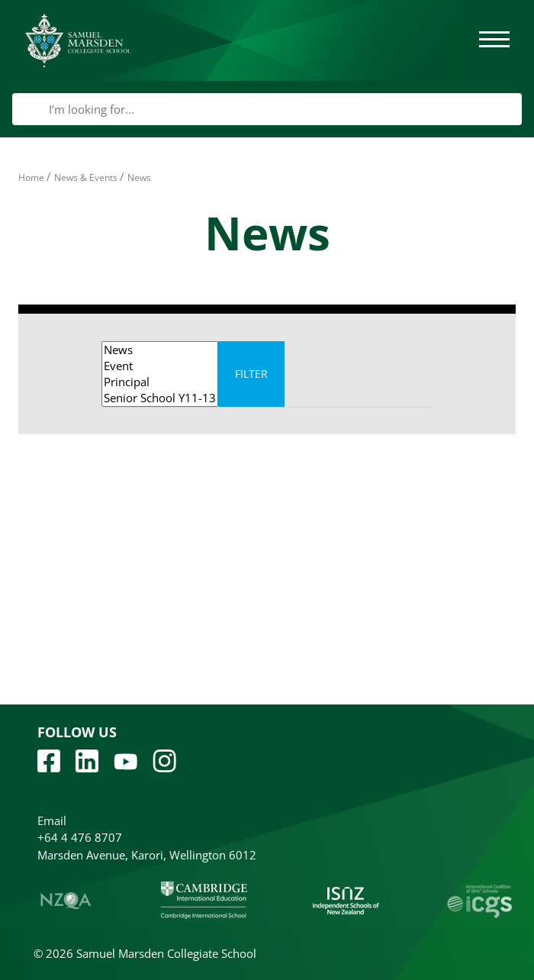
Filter (251, 374)
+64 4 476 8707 (80, 837)
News (160, 350)
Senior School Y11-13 (160, 398)
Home (31, 177)
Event (160, 366)
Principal (160, 382)
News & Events (86, 177)
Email (52, 820)
